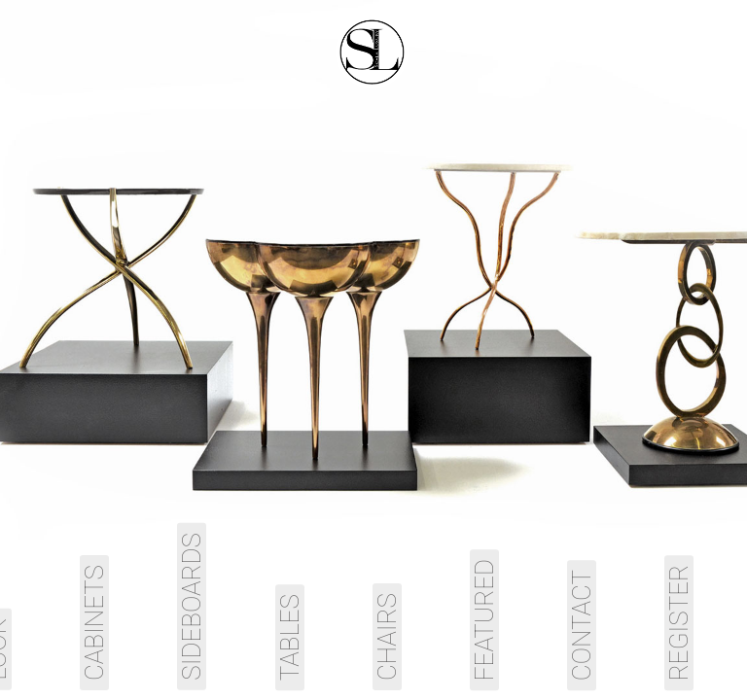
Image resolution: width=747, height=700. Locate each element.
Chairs (387, 637)
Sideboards (192, 607)
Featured (484, 620)
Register (679, 623)
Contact (582, 625)
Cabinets (94, 623)
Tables (290, 637)
